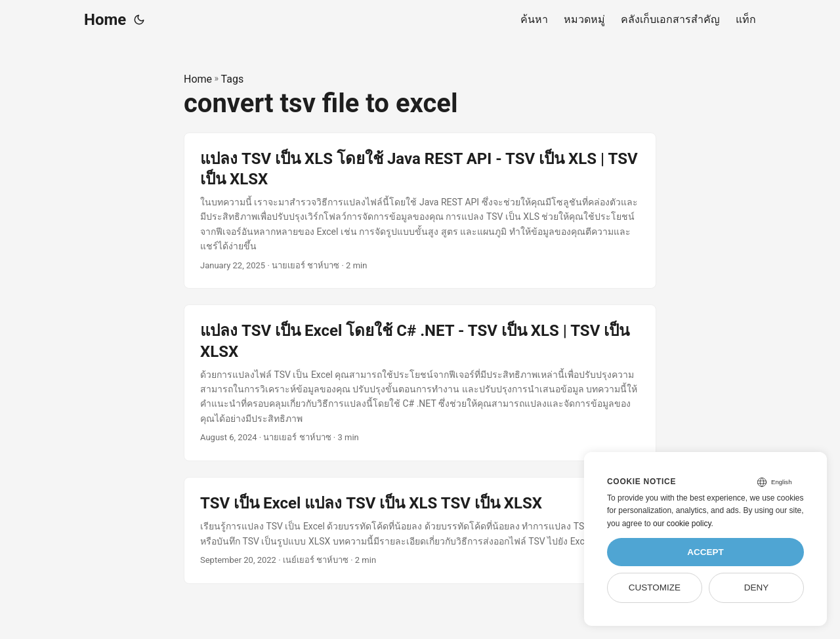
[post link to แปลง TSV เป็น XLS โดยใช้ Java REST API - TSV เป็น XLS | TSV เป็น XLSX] (420, 211)
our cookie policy (682, 524)
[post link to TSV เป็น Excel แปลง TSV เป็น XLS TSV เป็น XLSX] (420, 530)
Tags (233, 79)
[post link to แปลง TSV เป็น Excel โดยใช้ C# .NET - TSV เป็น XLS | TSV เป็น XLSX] (420, 383)
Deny (757, 587)
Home (105, 20)
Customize (655, 587)
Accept (705, 552)
